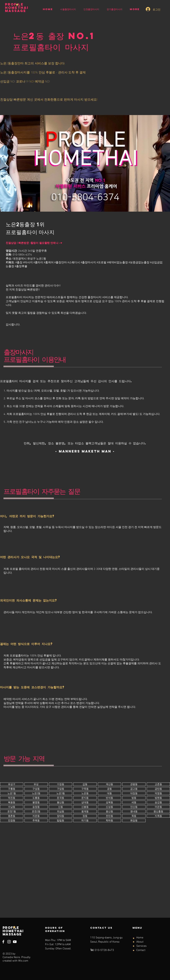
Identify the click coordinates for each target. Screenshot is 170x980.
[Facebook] (3, 942)
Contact (141, 950)
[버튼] (12, 784)
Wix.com (23, 961)
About (140, 942)
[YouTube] (15, 942)
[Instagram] (9, 942)
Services (141, 946)
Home (140, 938)
